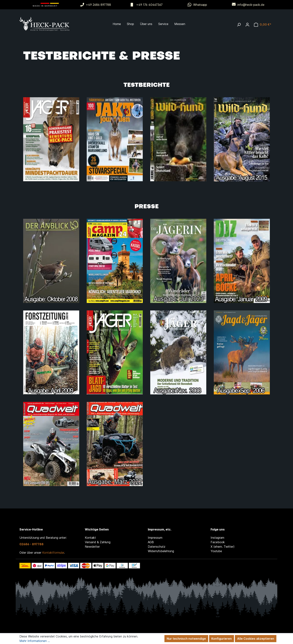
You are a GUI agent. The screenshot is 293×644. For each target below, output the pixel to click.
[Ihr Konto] (247, 24)
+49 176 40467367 (149, 5)
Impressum (155, 538)
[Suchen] (239, 24)
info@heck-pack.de (251, 5)
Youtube (216, 551)
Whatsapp (200, 5)
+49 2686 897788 (98, 5)
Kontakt (90, 538)
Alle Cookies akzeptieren (256, 639)
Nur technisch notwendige (186, 639)
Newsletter (92, 547)
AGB (151, 542)
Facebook (218, 542)
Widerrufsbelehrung (161, 551)
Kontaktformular (53, 553)
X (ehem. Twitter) (223, 547)
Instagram (217, 538)
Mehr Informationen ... (35, 641)
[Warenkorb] (263, 24)
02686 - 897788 (31, 544)
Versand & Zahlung (98, 542)
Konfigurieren (222, 639)
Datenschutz (157, 547)
